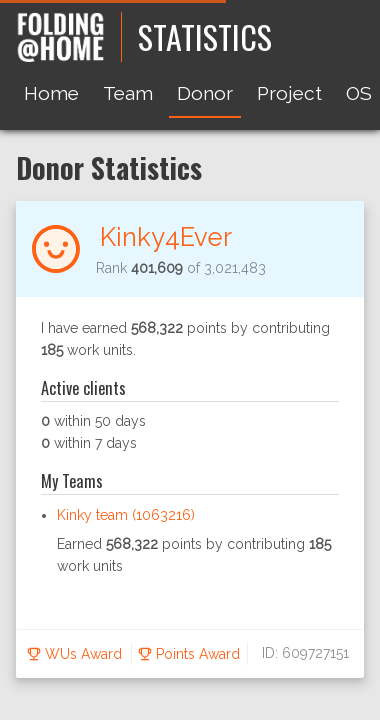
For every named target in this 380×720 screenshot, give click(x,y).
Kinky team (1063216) (126, 515)
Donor (205, 93)
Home (51, 93)
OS (359, 93)
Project (289, 93)
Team (128, 93)
